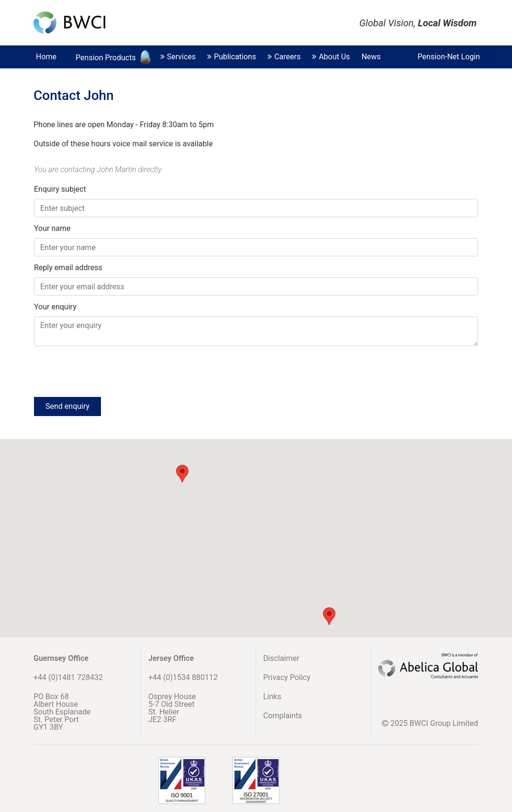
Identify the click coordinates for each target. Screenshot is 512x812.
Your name (52, 228)
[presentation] (107, 371)
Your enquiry (55, 307)
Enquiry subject (60, 189)
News (371, 57)
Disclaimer (281, 658)
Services (178, 57)
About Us (331, 57)
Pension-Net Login (449, 57)
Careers (284, 57)
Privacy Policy (287, 677)
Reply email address (68, 268)
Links (272, 697)
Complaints (283, 716)
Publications (232, 57)
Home (46, 57)
